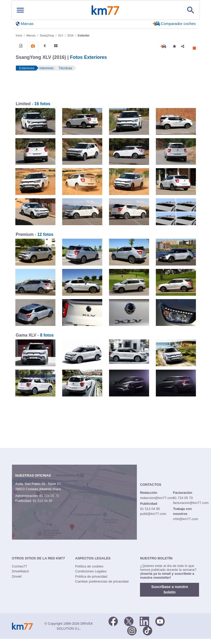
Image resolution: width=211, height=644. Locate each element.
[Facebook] (113, 621)
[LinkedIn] (144, 621)
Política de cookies (89, 566)
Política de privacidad (91, 576)
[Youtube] (160, 621)
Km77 (105, 10)
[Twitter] (129, 621)
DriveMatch (21, 571)
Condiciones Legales (91, 571)
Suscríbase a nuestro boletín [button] (170, 589)
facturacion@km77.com (191, 503)
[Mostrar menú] (20, 10)
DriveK (17, 576)
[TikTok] (148, 630)
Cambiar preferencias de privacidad (102, 581)
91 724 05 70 (49, 496)
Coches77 (20, 566)
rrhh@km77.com (186, 519)
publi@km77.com (153, 514)
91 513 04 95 (43, 501)
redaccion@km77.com (157, 498)
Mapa (57, 489)
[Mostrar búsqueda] (191, 10)
